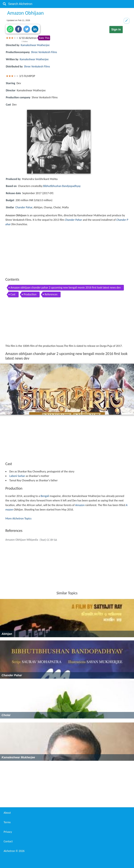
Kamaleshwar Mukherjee (35, 45)
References (51, 294)
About (7, 813)
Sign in (116, 29)
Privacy (8, 832)
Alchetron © (14, 851)
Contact (8, 841)
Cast (13, 294)
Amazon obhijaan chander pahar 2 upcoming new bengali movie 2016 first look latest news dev (66, 288)
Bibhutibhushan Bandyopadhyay (62, 186)
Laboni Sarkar (17, 476)
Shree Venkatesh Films (44, 52)
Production (30, 294)
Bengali (45, 496)
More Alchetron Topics (18, 518)
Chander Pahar (24, 207)
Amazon (80, 505)
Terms (7, 822)
